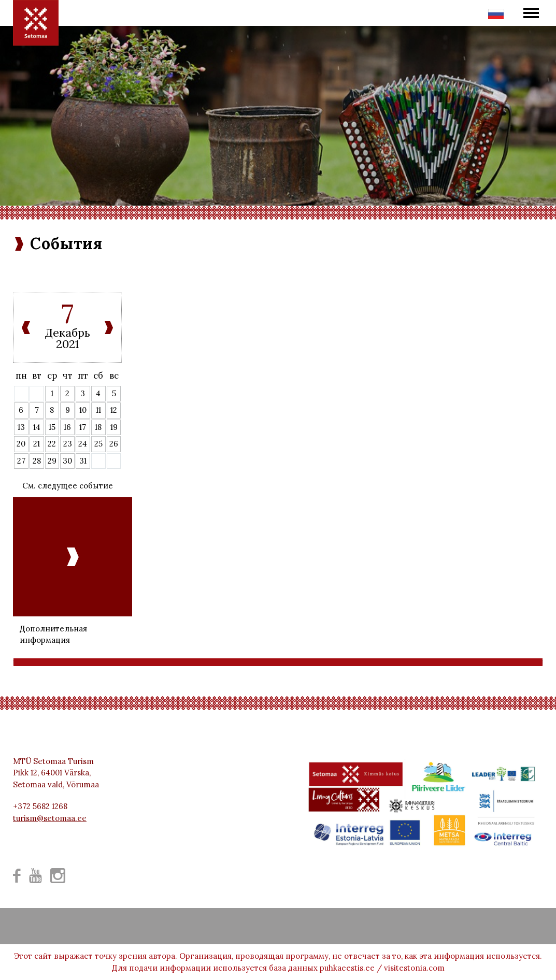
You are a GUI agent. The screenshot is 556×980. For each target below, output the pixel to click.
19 (114, 427)
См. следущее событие (68, 486)
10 (83, 410)
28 (37, 461)
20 (21, 444)
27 (21, 461)
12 (114, 410)
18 (98, 427)
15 (52, 427)
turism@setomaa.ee (50, 818)
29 (52, 461)
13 (21, 427)
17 (83, 427)
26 (114, 444)
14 (37, 427)
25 (98, 444)
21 (37, 444)
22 (52, 444)
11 (98, 410)
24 (83, 444)
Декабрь (67, 333)
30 (67, 461)
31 (83, 461)
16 (67, 427)
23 (68, 444)
